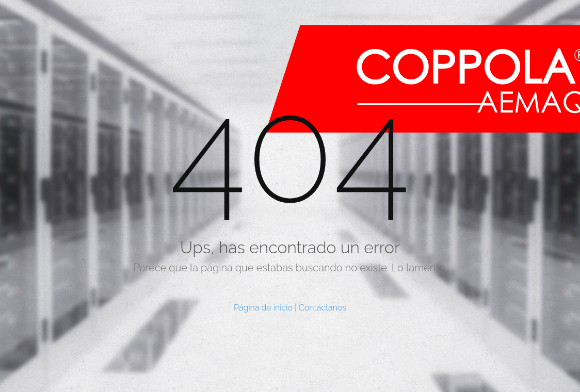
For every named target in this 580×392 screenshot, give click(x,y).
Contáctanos (323, 308)
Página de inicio (263, 308)
